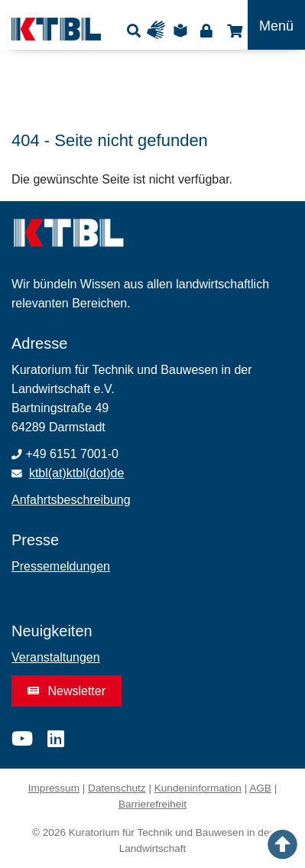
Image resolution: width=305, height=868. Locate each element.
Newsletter (67, 691)
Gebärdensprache (159, 30)
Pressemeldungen (61, 566)
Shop (233, 30)
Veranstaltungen (56, 657)
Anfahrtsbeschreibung (71, 500)
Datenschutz (117, 788)
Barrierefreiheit (152, 804)
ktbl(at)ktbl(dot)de (77, 473)
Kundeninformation (198, 788)
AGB (260, 788)
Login (206, 30)
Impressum (54, 788)
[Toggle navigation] (276, 25)
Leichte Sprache (183, 30)
